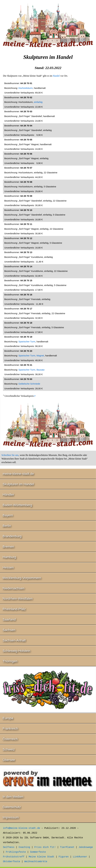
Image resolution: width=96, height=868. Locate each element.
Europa (8, 718)
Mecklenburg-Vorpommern (22, 578)
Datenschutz (12, 807)
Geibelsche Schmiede (29, 384)
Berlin (7, 526)
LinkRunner (80, 857)
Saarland (9, 619)
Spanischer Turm (27, 342)
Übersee (9, 760)
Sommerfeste (38, 852)
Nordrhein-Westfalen (18, 599)
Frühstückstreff (14, 857)
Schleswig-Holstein (16, 651)
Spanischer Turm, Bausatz (32, 370)
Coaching (24, 847)
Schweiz (9, 749)
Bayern (8, 515)
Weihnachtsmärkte (36, 862)
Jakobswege (86, 847)
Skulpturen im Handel (18, 484)
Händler (8, 495)
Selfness (9, 847)
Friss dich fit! (45, 847)
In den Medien (13, 797)
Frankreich (10, 729)
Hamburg (9, 557)
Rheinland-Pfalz (14, 609)
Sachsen (9, 630)
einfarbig (38, 102)
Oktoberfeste (12, 862)
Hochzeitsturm (26, 88)
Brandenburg (12, 536)
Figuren (64, 857)
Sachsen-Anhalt (14, 640)
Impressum (11, 817)
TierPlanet (67, 847)
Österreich (10, 739)
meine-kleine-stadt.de (18, 474)
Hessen (8, 567)
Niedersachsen (14, 588)
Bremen (8, 547)
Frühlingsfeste (16, 852)
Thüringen (10, 661)
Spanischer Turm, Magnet (31, 356)
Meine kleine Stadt (42, 857)
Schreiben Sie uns (10, 455)
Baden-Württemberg (17, 505)
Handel (56, 76)
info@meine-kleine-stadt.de (22, 828)
